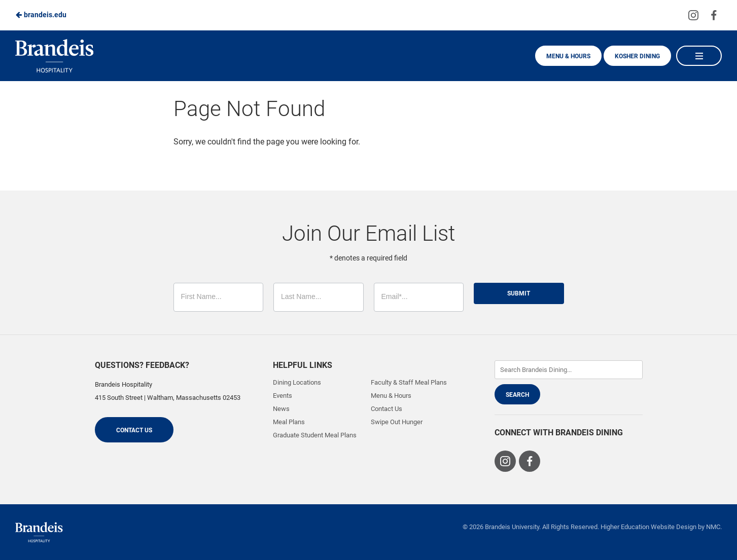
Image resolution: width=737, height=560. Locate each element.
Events (283, 396)
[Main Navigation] (699, 56)
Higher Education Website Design (648, 527)
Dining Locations (297, 382)
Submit (519, 293)
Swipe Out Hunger (397, 422)
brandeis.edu (41, 15)
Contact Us (134, 430)
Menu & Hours (568, 56)
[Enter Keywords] (569, 370)
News (281, 409)
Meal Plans (289, 422)
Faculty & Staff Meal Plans (409, 382)
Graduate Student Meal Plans (315, 435)
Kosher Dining (637, 56)
